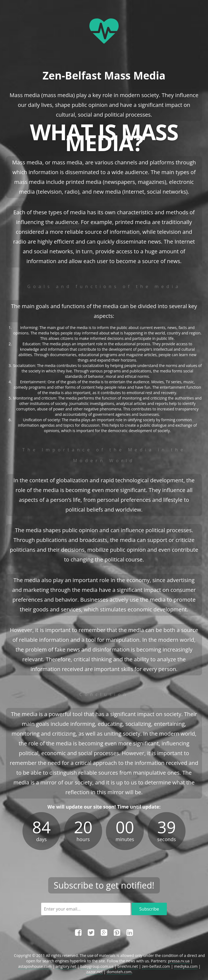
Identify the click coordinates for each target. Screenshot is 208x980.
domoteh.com (119, 972)
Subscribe (149, 909)
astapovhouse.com (35, 966)
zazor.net (95, 972)
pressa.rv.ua (179, 961)
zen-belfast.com (156, 966)
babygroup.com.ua (97, 966)
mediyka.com (186, 966)
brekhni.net (128, 966)
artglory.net (66, 966)
